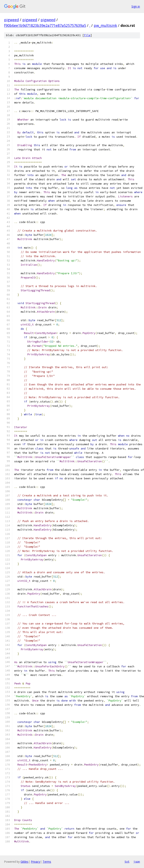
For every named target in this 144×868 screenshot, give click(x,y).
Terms (47, 862)
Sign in (136, 6)
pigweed (11, 20)
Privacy (35, 862)
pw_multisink (105, 25)
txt (127, 861)
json (137, 861)
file (87, 35)
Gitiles (24, 862)
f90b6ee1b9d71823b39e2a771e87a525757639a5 (45, 25)
